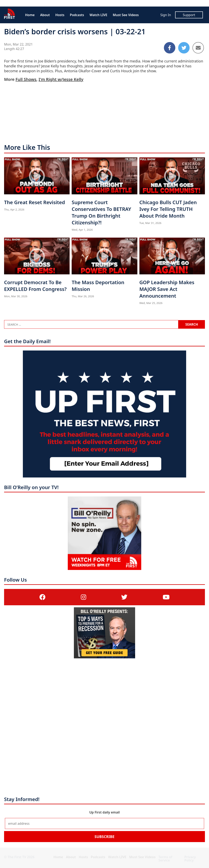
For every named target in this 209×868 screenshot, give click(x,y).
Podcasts (77, 15)
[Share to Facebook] (170, 48)
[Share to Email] (198, 48)
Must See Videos (126, 15)
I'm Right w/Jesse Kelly (61, 79)
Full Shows (26, 79)
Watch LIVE (98, 15)
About (45, 15)
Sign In (166, 15)
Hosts (60, 15)
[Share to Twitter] (184, 48)
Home (30, 15)
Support (189, 15)
